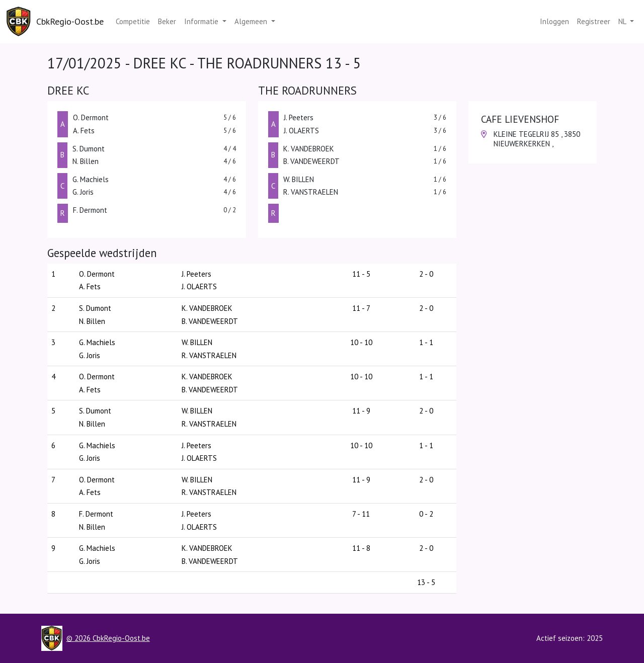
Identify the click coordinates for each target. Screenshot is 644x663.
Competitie (133, 21)
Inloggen (554, 21)
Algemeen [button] (252, 21)
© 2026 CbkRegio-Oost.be (108, 638)
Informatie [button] (202, 21)
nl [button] (623, 21)
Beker (167, 21)
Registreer (594, 21)
